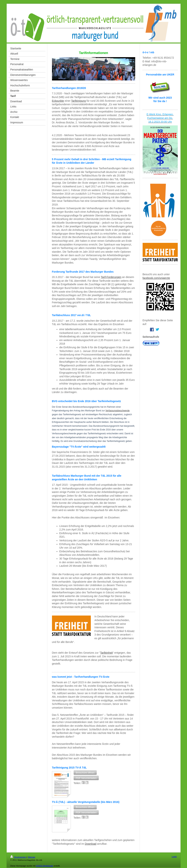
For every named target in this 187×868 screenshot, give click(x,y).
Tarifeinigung (79, 101)
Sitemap (31, 857)
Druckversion (18, 857)
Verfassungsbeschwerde (118, 411)
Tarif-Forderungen (111, 277)
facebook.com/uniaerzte (156, 278)
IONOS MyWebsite (44, 866)
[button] (85, 773)
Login (174, 857)
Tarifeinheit (106, 653)
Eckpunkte (58, 101)
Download (91, 844)
